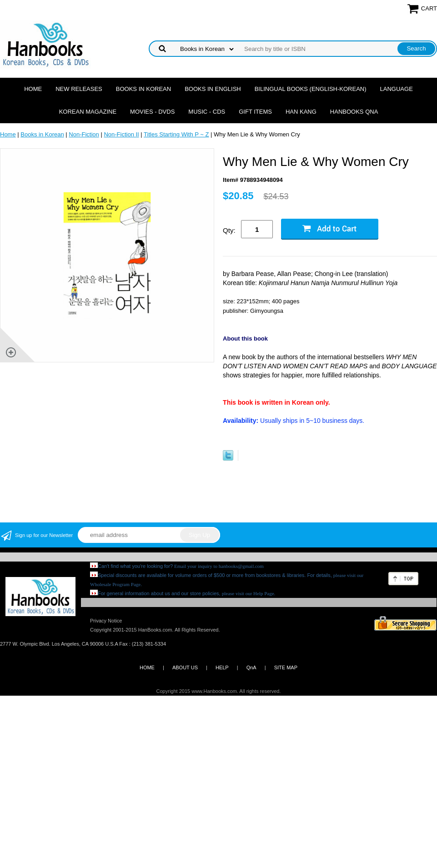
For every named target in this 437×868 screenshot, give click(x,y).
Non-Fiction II (121, 134)
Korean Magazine (88, 112)
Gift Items (255, 112)
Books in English (213, 89)
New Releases (79, 89)
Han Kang (301, 112)
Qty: (229, 230)
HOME (147, 667)
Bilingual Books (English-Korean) (311, 89)
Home (33, 89)
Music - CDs (207, 112)
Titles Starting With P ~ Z (176, 134)
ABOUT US (185, 667)
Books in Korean (143, 89)
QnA (251, 667)
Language (397, 89)
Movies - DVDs (152, 112)
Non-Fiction (84, 134)
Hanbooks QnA (354, 112)
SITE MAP (286, 667)
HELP (222, 667)
